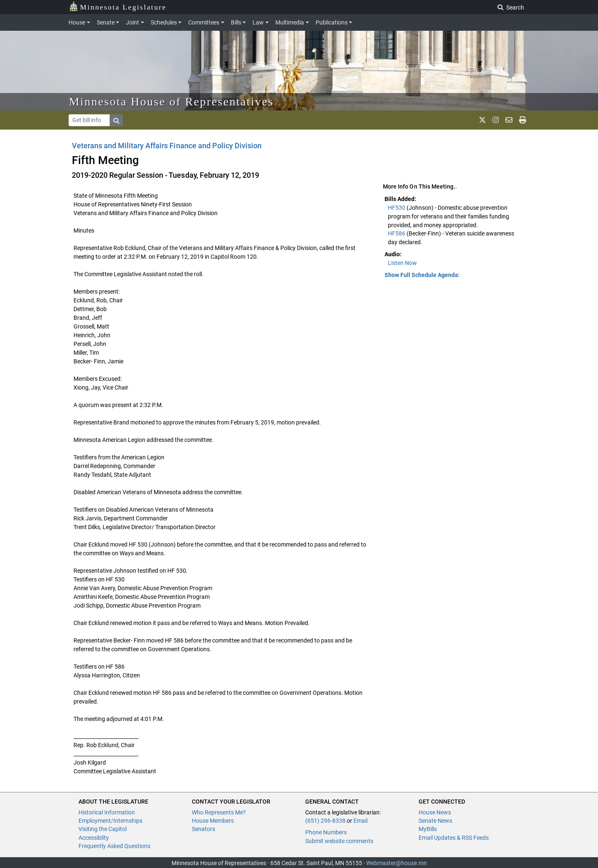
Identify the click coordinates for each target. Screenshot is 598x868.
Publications (332, 22)
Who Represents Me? (219, 812)
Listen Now (402, 263)
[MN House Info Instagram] (496, 120)
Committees (204, 22)
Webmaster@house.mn (397, 863)
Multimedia (290, 22)
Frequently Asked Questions (114, 846)
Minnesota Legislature (118, 6)
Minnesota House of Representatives (171, 102)
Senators (203, 829)
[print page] (523, 120)
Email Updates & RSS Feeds (454, 838)
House (77, 22)
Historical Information (107, 812)
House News (435, 812)
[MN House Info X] (482, 120)
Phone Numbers (326, 832)
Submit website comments (339, 841)
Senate (106, 22)
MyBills (428, 829)
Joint (132, 22)
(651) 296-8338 (325, 821)
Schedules (164, 22)
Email (360, 821)
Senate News (435, 821)
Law (258, 22)
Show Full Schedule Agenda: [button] (422, 275)
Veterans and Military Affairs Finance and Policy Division (167, 146)
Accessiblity (94, 838)
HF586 (397, 233)
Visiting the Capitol (103, 829)
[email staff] (509, 120)
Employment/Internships (110, 821)
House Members (213, 821)
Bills (236, 22)
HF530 (397, 208)
